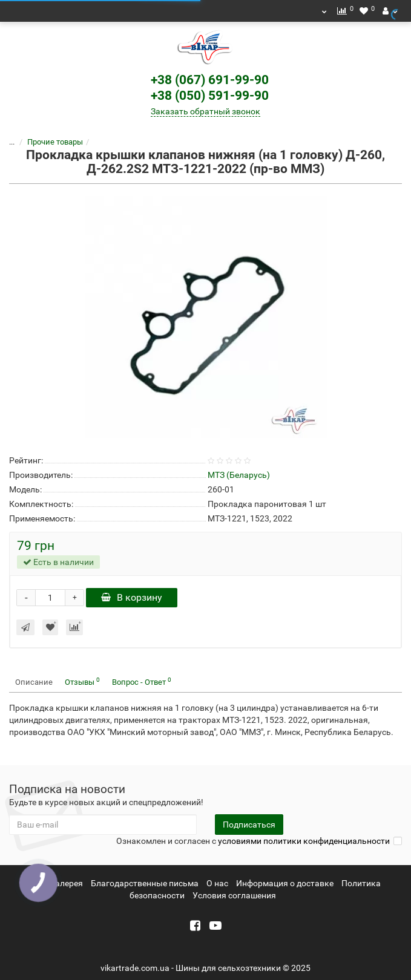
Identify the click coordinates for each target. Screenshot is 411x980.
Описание (34, 682)
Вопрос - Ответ (142, 681)
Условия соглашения (234, 895)
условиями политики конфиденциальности (304, 841)
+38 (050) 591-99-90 (210, 96)
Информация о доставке (285, 883)
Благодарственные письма (145, 883)
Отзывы (82, 681)
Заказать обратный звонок (205, 111)
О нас (217, 883)
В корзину (132, 597)
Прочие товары (48, 142)
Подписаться (249, 825)
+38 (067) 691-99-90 (210, 80)
